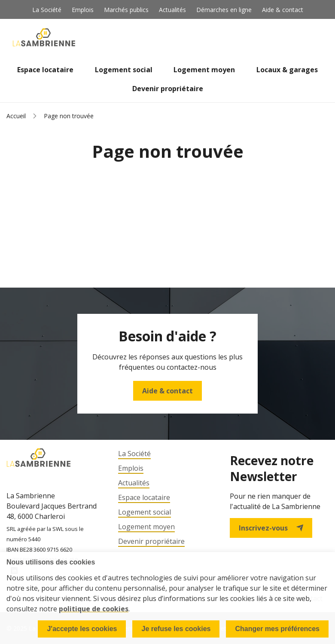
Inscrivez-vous (271, 528)
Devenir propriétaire (168, 89)
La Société (47, 10)
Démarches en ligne (224, 10)
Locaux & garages (287, 70)
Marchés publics (126, 10)
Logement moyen (204, 70)
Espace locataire (45, 70)
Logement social (124, 70)
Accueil (16, 116)
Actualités (172, 10)
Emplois (83, 10)
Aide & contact (283, 10)
